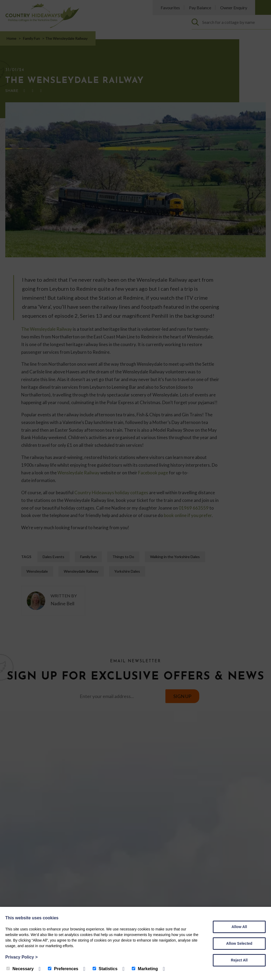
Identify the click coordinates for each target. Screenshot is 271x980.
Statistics (105, 969)
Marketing (145, 969)
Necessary (20, 969)
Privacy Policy (21, 957)
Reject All (239, 960)
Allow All (239, 927)
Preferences (63, 969)
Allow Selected (239, 943)
